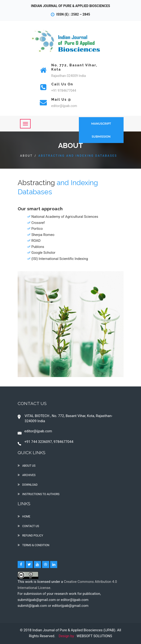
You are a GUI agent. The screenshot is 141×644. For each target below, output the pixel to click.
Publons (38, 247)
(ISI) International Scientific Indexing (60, 259)
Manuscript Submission (101, 130)
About (27, 156)
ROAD (36, 241)
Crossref (38, 223)
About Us (27, 466)
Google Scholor (43, 253)
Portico (37, 229)
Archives (27, 475)
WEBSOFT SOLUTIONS (94, 636)
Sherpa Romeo (43, 235)
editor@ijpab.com (35, 431)
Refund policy (30, 536)
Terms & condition (34, 545)
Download (28, 485)
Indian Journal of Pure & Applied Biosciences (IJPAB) (74, 630)
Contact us (28, 526)
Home (24, 517)
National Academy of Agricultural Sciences (65, 217)
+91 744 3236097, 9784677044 (46, 442)
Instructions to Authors (39, 494)
